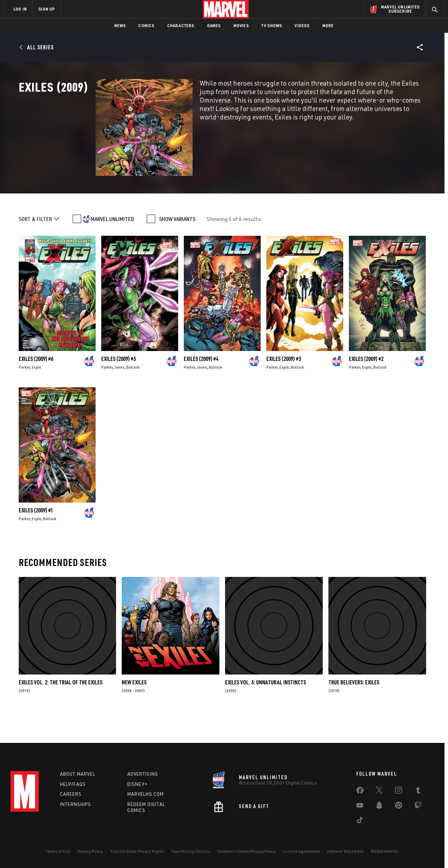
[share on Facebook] (360, 792)
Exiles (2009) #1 (36, 534)
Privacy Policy (90, 851)
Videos (302, 26)
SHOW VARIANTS (177, 242)
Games (214, 26)
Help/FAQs (73, 784)
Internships (75, 804)
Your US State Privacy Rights (137, 851)
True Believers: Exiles (354, 705)
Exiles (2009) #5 (119, 382)
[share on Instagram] (399, 792)
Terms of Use (58, 851)
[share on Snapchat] (379, 807)
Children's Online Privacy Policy (247, 851)
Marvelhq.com (146, 794)
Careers (71, 794)
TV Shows (272, 26)
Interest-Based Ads (346, 851)
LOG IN (20, 9)
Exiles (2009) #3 (284, 382)
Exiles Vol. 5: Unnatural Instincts (265, 705)
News (120, 26)
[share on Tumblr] (418, 792)
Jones (119, 390)
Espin (37, 390)
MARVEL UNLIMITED (112, 242)
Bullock (133, 390)
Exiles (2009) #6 (36, 382)
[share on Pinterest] (399, 807)
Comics (146, 26)
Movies (241, 26)
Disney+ (137, 784)
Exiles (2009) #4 (201, 382)
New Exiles (134, 705)
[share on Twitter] (379, 792)
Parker (24, 390)
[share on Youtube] (360, 807)
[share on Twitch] (418, 807)
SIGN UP (47, 9)
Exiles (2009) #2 (366, 382)
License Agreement (301, 851)
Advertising (143, 774)
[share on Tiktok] (360, 821)
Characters (181, 26)
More (328, 26)
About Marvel (78, 774)
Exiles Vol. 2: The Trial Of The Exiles (60, 705)
